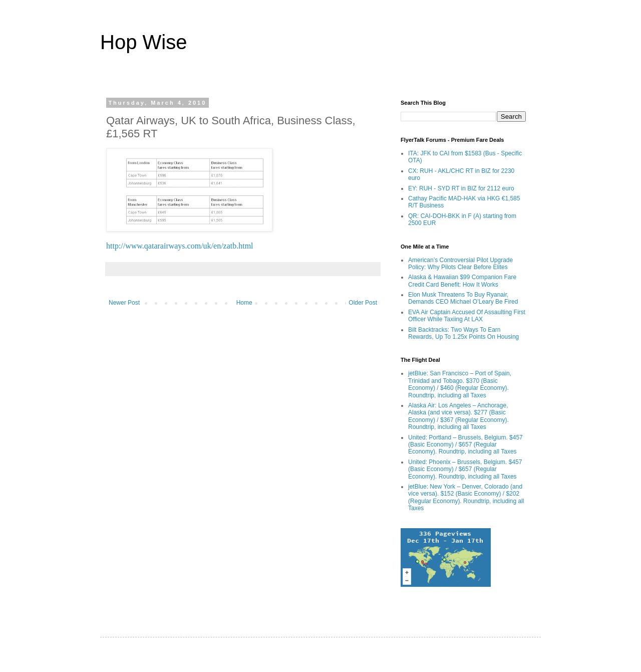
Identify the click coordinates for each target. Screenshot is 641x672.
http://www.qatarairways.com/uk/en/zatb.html (180, 246)
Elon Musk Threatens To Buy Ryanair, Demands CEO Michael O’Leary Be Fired (463, 298)
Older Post (363, 303)
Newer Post (124, 303)
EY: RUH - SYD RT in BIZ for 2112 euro (461, 188)
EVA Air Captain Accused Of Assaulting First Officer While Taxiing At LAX (467, 316)
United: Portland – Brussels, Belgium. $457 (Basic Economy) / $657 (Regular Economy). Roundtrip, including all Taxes (465, 445)
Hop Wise (143, 42)
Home (244, 303)
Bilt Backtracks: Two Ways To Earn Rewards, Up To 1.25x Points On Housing (463, 333)
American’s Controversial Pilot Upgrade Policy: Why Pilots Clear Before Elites (460, 264)
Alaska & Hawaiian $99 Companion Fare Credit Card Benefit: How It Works (462, 281)
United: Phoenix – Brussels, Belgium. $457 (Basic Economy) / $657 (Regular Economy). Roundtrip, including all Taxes (465, 469)
